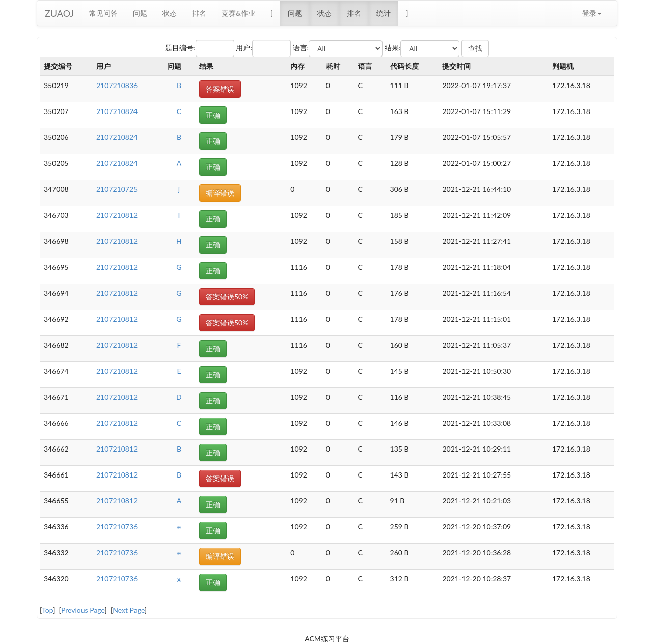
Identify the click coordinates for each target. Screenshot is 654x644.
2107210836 (117, 85)
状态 (170, 13)
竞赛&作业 (238, 13)
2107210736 (117, 527)
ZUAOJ (59, 13)
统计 (384, 13)
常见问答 (103, 13)
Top (47, 610)
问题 (140, 13)
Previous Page (83, 610)
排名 (199, 13)
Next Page (129, 610)
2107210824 (117, 111)
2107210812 (117, 215)
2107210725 (117, 189)
